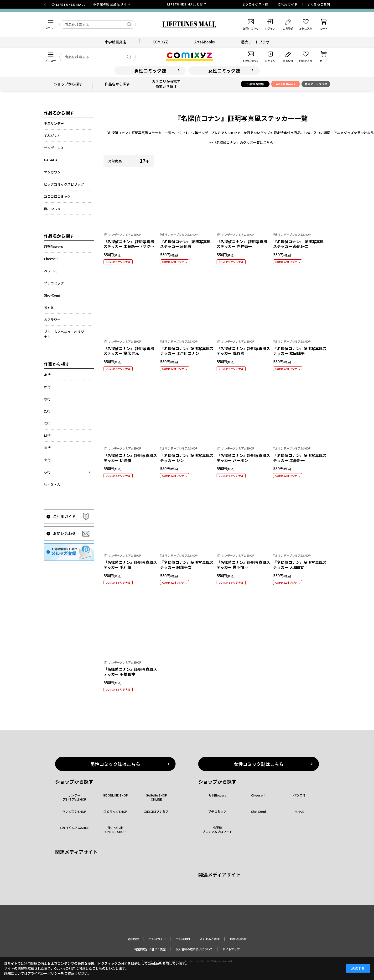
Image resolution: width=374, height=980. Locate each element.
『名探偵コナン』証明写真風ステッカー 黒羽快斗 (243, 565)
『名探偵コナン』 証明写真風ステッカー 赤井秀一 (242, 244)
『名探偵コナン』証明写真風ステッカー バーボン (243, 458)
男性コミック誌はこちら (115, 764)
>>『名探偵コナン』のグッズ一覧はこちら (241, 142)
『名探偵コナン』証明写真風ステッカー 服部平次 (187, 565)
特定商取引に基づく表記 (150, 949)
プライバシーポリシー (44, 973)
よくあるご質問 (319, 4)
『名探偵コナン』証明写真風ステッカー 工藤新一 (300, 458)
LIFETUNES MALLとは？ (187, 4)
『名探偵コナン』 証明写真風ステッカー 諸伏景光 (129, 351)
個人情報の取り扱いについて (194, 949)
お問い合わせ (238, 939)
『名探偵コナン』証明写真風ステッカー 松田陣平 (300, 351)
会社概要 (133, 939)
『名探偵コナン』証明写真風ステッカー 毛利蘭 (130, 565)
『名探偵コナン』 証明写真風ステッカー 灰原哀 (185, 244)
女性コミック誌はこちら (259, 764)
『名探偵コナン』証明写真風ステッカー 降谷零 (243, 351)
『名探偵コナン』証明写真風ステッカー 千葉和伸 (130, 672)
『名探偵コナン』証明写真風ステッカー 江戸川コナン (187, 351)
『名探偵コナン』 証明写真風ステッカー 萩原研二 (298, 244)
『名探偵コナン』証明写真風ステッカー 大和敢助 (300, 565)
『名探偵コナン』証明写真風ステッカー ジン (187, 458)
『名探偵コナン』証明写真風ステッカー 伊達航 (130, 458)
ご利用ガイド (288, 4)
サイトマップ (231, 949)
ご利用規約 (183, 939)
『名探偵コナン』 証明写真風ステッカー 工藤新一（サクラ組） (129, 246)
